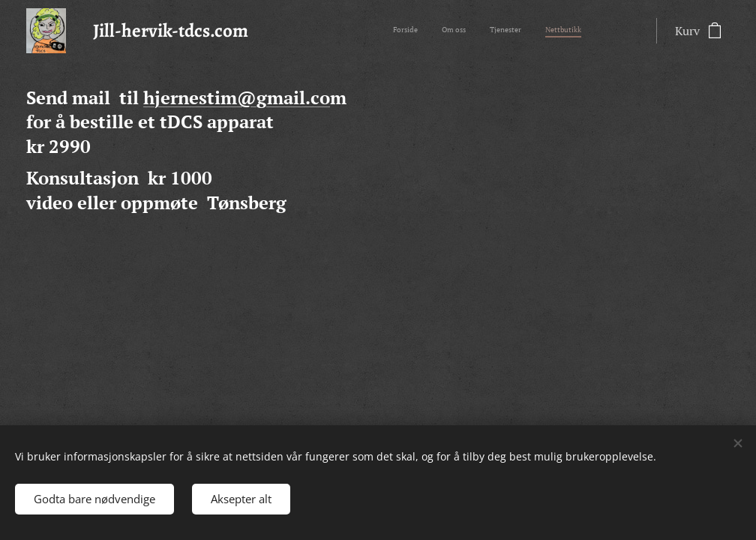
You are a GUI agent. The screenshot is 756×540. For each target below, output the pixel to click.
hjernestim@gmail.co (237, 97)
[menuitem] (513, 31)
